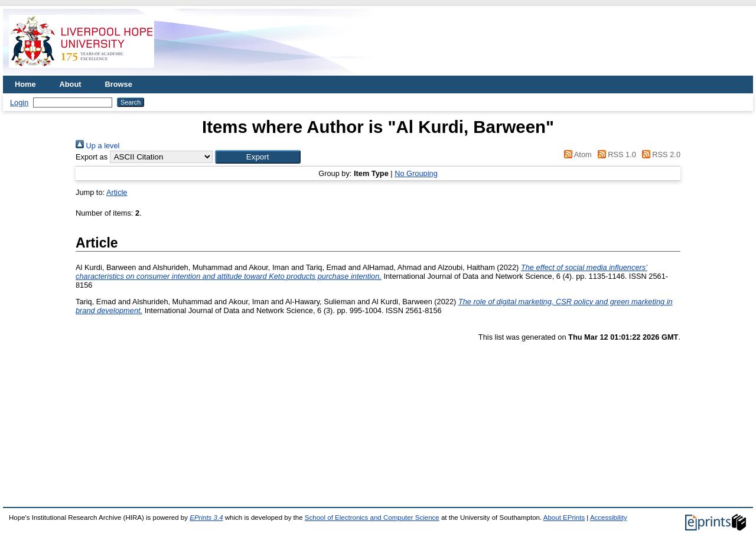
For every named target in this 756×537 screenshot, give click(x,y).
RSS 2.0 (659, 154)
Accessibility (609, 518)
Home (25, 84)
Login (19, 102)
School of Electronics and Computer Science (372, 518)
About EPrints (564, 518)
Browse (119, 84)
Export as (92, 157)
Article (117, 192)
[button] (258, 157)
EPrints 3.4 (206, 518)
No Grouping (416, 173)
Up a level (97, 146)
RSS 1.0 (615, 154)
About (71, 84)
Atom (576, 154)
